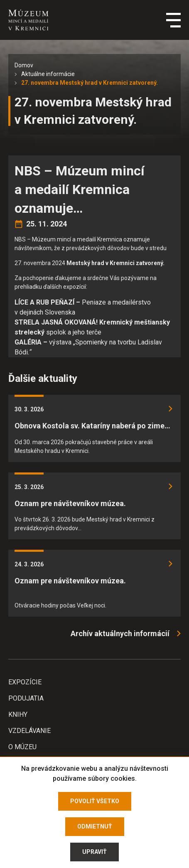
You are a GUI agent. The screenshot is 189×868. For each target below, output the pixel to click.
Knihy (18, 714)
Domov (24, 65)
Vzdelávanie (29, 731)
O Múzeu (22, 747)
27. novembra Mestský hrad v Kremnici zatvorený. (90, 83)
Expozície (25, 682)
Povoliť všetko (95, 801)
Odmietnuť (95, 826)
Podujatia (26, 698)
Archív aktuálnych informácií (120, 633)
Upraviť (94, 852)
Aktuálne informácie (48, 74)
